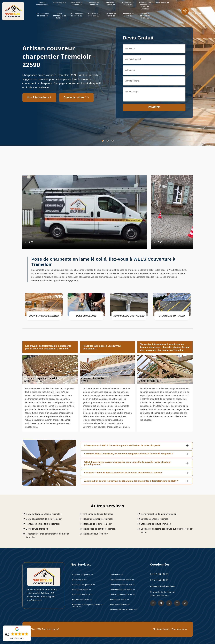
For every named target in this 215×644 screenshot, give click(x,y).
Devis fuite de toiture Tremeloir (98, 519)
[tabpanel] (107, 73)
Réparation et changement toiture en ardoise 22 (145, 6)
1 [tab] (103, 141)
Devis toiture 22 (162, 3)
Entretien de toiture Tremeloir (155, 519)
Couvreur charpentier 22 (42, 4)
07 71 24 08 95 (200, 14)
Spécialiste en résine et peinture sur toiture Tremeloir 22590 (167, 531)
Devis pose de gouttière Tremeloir (100, 529)
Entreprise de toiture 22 (128, 4)
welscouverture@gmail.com (163, 586)
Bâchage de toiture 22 (94, 4)
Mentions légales (161, 629)
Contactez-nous (179, 629)
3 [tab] (113, 141)
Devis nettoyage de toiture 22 (77, 15)
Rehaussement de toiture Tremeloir (43, 524)
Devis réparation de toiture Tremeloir (159, 514)
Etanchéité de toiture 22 (128, 15)
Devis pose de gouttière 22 (77, 4)
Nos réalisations (39, 97)
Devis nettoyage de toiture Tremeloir (44, 514)
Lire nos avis (17, 638)
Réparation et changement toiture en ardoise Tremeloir (48, 536)
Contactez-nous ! (76, 97)
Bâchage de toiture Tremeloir (98, 524)
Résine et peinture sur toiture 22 (145, 16)
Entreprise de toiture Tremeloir (98, 514)
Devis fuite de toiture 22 (111, 4)
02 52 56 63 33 (200, 9)
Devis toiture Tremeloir (37, 529)
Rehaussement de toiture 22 (42, 15)
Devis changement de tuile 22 (59, 16)
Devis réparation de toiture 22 (94, 15)
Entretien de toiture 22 (111, 15)
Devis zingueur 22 (59, 4)
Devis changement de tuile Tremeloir (44, 519)
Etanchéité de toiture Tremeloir (156, 524)
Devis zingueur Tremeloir (96, 534)
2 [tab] (108, 141)
